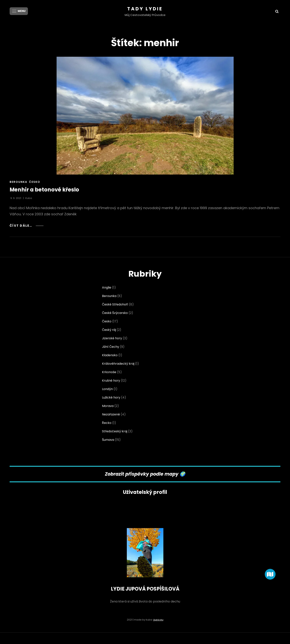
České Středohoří (115, 304)
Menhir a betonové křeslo (45, 190)
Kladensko (110, 355)
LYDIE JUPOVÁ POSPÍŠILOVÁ (145, 589)
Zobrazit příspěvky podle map (140, 474)
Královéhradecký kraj (118, 364)
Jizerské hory (112, 338)
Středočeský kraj (115, 431)
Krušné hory (111, 381)
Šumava (108, 440)
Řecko (107, 423)
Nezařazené (111, 414)
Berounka (18, 182)
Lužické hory (111, 397)
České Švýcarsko (115, 313)
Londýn (107, 389)
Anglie (107, 287)
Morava (108, 406)
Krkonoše (109, 372)
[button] (270, 574)
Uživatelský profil (145, 492)
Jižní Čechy (111, 347)
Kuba (29, 198)
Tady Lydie (145, 9)
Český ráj (109, 330)
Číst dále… (27, 226)
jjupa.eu (158, 619)
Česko (35, 182)
